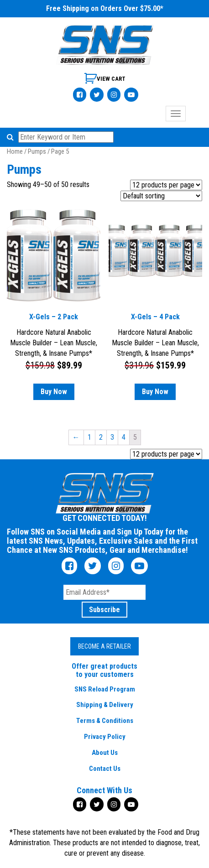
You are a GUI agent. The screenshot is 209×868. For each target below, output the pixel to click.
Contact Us (105, 769)
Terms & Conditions (105, 721)
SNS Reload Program (105, 689)
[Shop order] (161, 196)
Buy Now (54, 392)
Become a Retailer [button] (104, 646)
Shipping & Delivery (105, 705)
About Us (105, 753)
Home (15, 151)
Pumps (37, 151)
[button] (12, 137)
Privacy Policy (105, 737)
